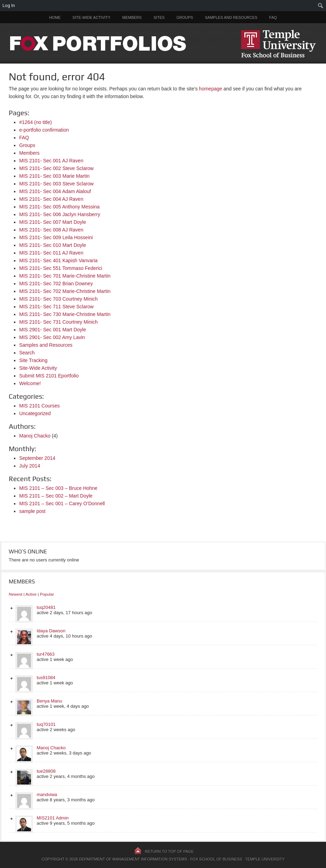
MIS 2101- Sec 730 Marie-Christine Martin (65, 314)
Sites (159, 17)
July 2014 (30, 466)
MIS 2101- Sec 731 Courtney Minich (58, 322)
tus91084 (46, 678)
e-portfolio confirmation (44, 130)
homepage (210, 89)
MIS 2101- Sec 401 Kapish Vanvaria (58, 260)
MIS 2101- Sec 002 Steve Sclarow (56, 168)
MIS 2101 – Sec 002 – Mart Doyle (56, 496)
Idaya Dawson (51, 631)
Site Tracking (33, 360)
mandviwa (47, 795)
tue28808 (46, 771)
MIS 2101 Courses (39, 406)
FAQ (273, 17)
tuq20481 (46, 607)
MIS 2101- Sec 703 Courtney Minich (58, 299)
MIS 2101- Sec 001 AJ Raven (51, 161)
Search (27, 353)
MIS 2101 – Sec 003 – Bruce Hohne (58, 488)
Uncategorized (35, 413)
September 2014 (37, 458)
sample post (32, 511)
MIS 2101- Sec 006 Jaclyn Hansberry (60, 214)
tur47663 (46, 654)
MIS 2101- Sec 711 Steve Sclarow (56, 307)
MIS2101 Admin (53, 818)
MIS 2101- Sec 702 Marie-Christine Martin (65, 291)
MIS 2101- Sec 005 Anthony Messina (59, 207)
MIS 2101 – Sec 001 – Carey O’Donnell (62, 503)
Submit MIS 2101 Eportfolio (49, 376)
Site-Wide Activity (92, 17)
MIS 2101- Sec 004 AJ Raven (51, 199)
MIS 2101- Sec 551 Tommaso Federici (61, 268)
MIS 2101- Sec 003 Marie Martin (54, 176)
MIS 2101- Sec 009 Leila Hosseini (56, 237)
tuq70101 (46, 724)
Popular (47, 594)
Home (55, 17)
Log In (9, 5)
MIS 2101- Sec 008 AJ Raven (51, 230)
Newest (16, 594)
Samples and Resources (231, 17)
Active (31, 594)
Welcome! (30, 383)
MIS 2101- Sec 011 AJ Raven (51, 253)
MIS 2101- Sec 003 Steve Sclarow (56, 184)
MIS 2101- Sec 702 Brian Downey (56, 284)
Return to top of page (169, 851)
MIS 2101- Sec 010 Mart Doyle (53, 245)
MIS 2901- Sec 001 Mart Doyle (53, 330)
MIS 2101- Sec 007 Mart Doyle (53, 222)
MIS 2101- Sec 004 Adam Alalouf (55, 191)
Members (132, 17)
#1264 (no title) (35, 122)
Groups (185, 17)
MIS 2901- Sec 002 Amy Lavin (52, 337)
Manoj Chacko (35, 436)
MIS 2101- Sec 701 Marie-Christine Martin (65, 276)
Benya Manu (49, 701)
